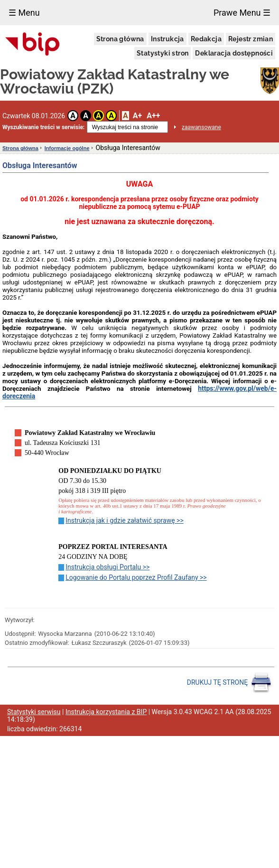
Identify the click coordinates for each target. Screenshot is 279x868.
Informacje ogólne (67, 148)
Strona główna (120, 39)
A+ (137, 116)
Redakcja (206, 39)
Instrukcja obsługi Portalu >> (107, 567)
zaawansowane (201, 127)
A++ (153, 116)
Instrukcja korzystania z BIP (106, 712)
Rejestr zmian (251, 39)
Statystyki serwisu (34, 712)
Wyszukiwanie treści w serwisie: (43, 127)
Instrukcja (167, 39)
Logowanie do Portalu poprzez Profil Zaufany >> (136, 577)
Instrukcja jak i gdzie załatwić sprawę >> (124, 520)
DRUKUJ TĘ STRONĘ (229, 683)
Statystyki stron (163, 53)
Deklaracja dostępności (234, 53)
